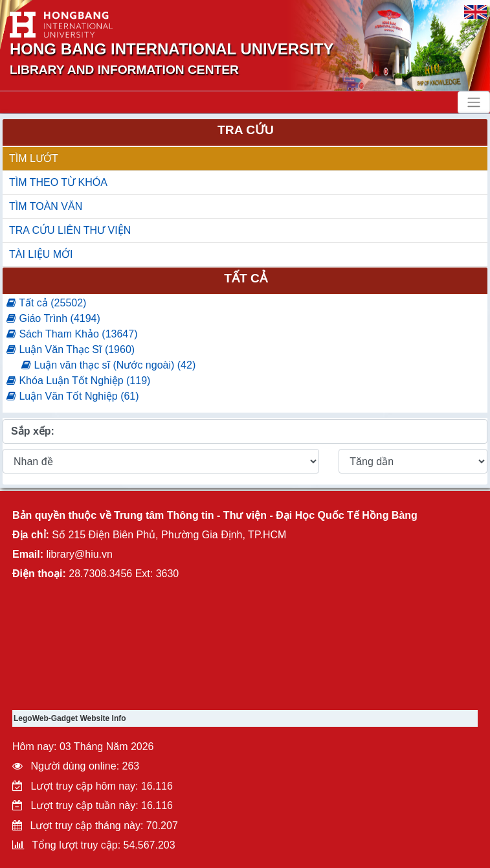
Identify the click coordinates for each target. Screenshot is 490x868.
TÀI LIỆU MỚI (41, 254)
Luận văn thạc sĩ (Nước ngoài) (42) (108, 365)
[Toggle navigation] (474, 102)
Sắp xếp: (33, 431)
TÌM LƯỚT (34, 158)
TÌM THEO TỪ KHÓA (58, 182)
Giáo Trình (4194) (53, 318)
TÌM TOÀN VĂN (46, 206)
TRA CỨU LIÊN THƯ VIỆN (70, 230)
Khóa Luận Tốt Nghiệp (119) (78, 381)
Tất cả (246, 278)
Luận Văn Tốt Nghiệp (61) (73, 396)
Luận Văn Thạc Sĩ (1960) (71, 349)
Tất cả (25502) (46, 303)
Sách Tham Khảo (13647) (72, 334)
